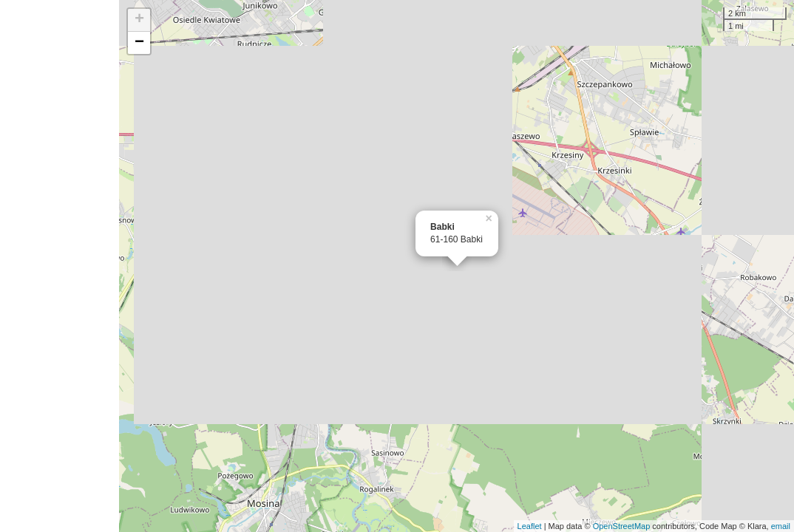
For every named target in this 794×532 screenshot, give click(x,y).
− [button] (139, 43)
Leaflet (530, 526)
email (781, 526)
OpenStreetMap (622, 526)
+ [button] (139, 20)
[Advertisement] (60, 266)
